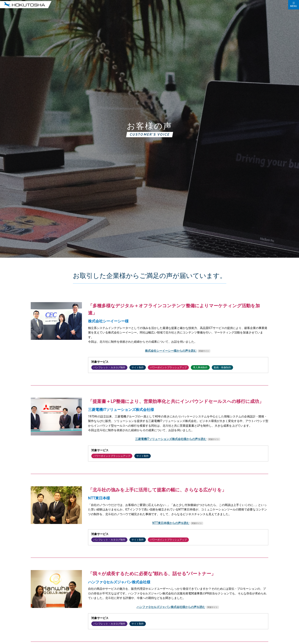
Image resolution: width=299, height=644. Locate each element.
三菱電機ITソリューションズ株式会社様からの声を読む (171, 439)
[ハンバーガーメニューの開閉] (294, 5)
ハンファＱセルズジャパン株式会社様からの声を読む (171, 607)
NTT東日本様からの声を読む (171, 523)
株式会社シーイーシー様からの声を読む (171, 351)
